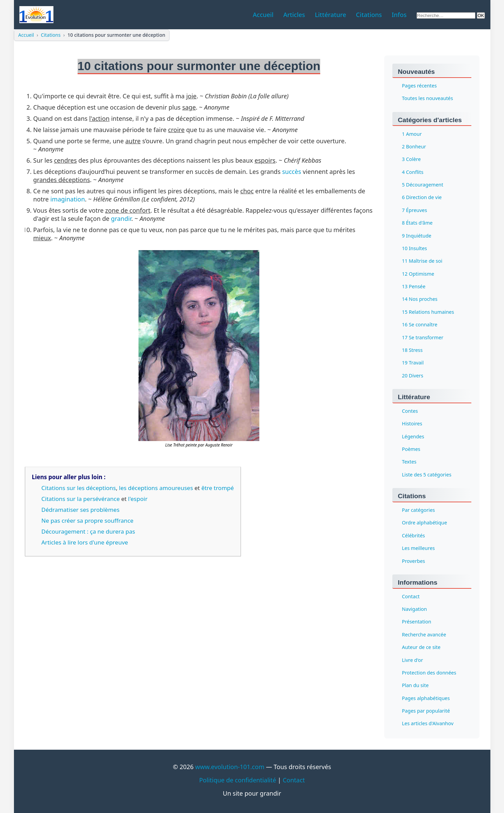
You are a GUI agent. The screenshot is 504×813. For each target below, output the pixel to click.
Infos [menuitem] (399, 15)
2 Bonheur (414, 147)
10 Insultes (414, 248)
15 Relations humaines (428, 312)
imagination (68, 199)
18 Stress (412, 350)
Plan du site (415, 686)
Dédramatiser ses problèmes (81, 510)
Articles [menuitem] (294, 15)
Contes (410, 411)
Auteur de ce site (421, 647)
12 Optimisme (418, 274)
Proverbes (413, 561)
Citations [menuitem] (369, 15)
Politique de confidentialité (238, 780)
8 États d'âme (417, 223)
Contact (411, 596)
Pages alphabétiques (426, 698)
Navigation (414, 609)
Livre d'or (412, 660)
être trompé (218, 488)
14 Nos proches (420, 299)
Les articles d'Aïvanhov (428, 724)
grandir (121, 218)
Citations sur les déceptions (79, 488)
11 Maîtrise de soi (422, 261)
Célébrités (413, 535)
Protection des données (429, 673)
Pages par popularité (426, 711)
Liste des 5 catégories (427, 475)
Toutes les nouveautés (427, 99)
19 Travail (413, 363)
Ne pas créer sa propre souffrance (88, 521)
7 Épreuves (414, 210)
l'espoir (138, 499)
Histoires (412, 424)
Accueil (26, 35)
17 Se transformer (423, 337)
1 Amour (412, 134)
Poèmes (411, 449)
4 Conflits (413, 172)
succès (292, 172)
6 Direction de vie (422, 198)
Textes (409, 462)
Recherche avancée (424, 635)
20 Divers (413, 376)
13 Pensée (414, 286)
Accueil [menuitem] (263, 15)
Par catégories (418, 510)
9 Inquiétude (417, 236)
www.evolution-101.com (230, 767)
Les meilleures (418, 548)
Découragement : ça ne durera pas (88, 531)
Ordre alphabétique (425, 523)
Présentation (417, 622)
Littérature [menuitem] (330, 15)
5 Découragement (422, 185)
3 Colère (411, 159)
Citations (51, 35)
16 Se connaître (420, 325)
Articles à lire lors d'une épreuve (85, 542)
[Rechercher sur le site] (446, 15)
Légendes (413, 436)
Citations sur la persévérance (81, 499)
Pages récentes (419, 86)
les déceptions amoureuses (156, 488)
